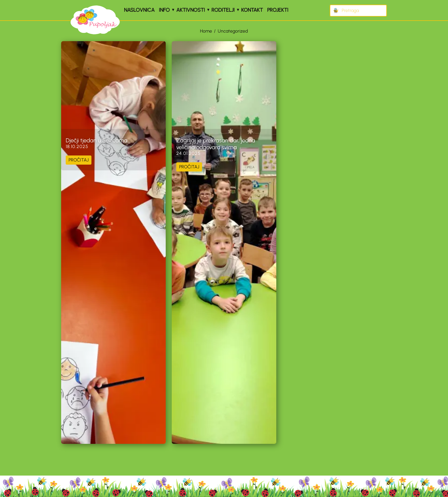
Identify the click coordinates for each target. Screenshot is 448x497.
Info (164, 10)
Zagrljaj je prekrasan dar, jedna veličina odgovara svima (216, 144)
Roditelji (223, 10)
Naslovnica (139, 10)
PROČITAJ (79, 160)
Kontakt (252, 10)
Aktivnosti (191, 10)
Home (206, 31)
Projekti (278, 10)
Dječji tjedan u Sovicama (97, 140)
